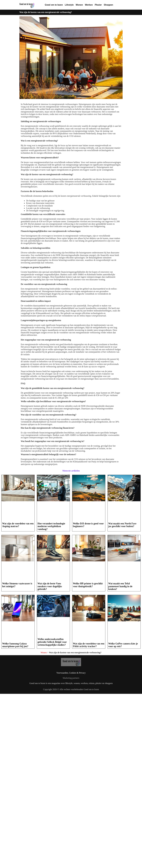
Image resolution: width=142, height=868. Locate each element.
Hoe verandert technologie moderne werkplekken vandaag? (51, 526)
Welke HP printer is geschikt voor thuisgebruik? (88, 585)
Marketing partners (71, 738)
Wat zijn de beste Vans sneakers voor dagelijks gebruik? (50, 586)
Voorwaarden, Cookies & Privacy (71, 733)
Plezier (98, 5)
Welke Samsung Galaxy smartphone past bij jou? (15, 645)
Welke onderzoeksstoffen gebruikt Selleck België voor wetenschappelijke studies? (52, 642)
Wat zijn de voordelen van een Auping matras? (18, 525)
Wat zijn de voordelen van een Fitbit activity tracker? (89, 702)
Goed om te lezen (54, 5)
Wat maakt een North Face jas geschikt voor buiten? (122, 525)
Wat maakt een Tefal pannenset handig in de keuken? (120, 586)
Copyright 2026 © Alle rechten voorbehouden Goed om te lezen (71, 749)
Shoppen (108, 5)
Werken (89, 5)
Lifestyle (69, 5)
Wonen (79, 5)
